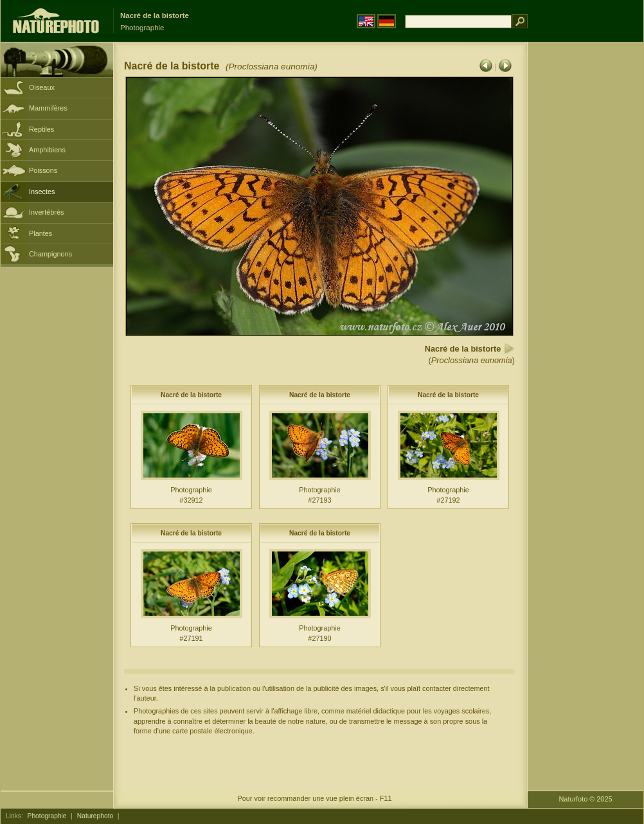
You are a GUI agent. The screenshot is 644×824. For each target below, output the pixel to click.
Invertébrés (46, 212)
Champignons (50, 254)
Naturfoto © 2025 (586, 799)
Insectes (42, 192)
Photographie (47, 816)
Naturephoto (95, 816)
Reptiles (41, 129)
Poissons (43, 170)
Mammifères (48, 108)
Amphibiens (47, 150)
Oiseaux (42, 87)
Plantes (40, 233)
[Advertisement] (586, 247)
